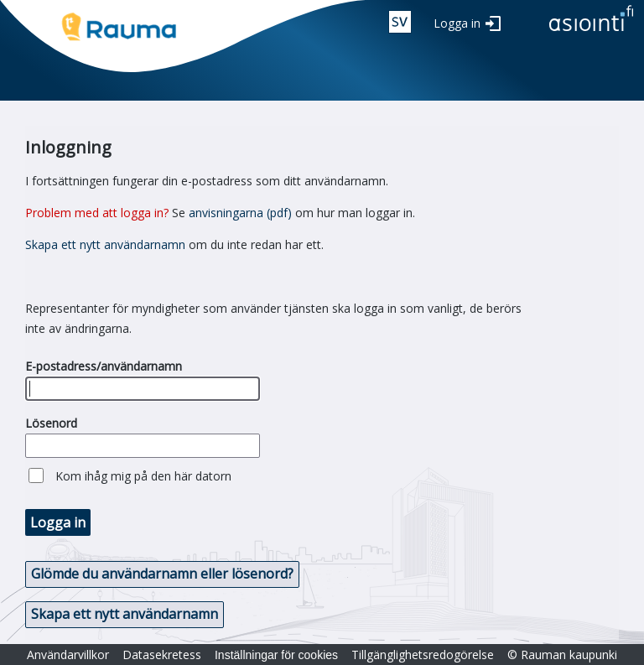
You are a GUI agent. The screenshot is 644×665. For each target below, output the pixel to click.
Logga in (457, 23)
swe (400, 22)
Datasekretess (162, 655)
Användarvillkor (68, 655)
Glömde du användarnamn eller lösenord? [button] (162, 574)
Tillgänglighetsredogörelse (423, 655)
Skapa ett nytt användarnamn (105, 244)
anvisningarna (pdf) (240, 213)
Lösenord (51, 423)
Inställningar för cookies (276, 655)
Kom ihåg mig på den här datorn (143, 476)
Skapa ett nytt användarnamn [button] (125, 614)
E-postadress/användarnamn (104, 366)
